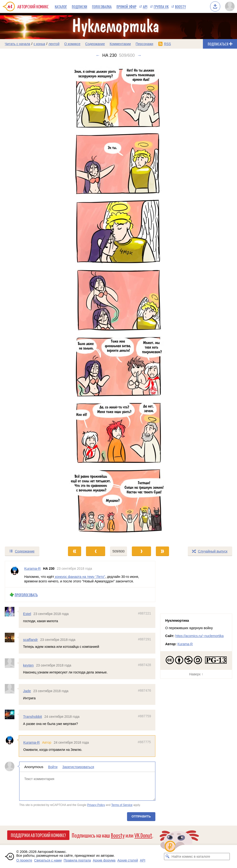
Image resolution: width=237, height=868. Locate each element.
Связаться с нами (48, 860)
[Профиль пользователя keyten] (12, 663)
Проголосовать (26, 595)
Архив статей (128, 860)
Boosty (180, 6)
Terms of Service (122, 805)
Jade (27, 691)
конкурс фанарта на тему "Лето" (79, 576)
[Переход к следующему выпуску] (118, 302)
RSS (167, 44)
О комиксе (72, 44)
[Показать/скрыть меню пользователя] (230, 6)
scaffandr (30, 639)
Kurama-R (31, 742)
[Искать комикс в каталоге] (168, 857)
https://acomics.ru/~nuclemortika (199, 636)
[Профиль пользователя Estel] (12, 612)
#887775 (144, 742)
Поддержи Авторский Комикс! (38, 835)
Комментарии (120, 44)
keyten (28, 665)
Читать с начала (18, 44)
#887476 (144, 690)
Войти (53, 767)
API (145, 6)
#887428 (144, 665)
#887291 (144, 639)
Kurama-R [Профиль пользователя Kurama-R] (32, 568)
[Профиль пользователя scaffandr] (12, 637)
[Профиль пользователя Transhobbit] (12, 714)
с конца (39, 44)
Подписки (79, 6)
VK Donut (143, 835)
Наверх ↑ (196, 674)
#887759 (144, 716)
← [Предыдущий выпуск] (98, 55)
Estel (27, 614)
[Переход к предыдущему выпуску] (30, 302)
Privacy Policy (96, 805)
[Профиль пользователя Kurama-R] (15, 574)
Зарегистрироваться (78, 767)
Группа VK (161, 6)
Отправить (141, 816)
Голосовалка (102, 6)
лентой (54, 44)
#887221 (144, 613)
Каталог (61, 6)
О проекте (24, 860)
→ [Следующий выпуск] (139, 55)
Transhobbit (33, 716)
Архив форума (104, 860)
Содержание (95, 44)
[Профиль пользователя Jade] (12, 689)
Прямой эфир (126, 6)
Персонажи (144, 44)
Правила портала (77, 860)
